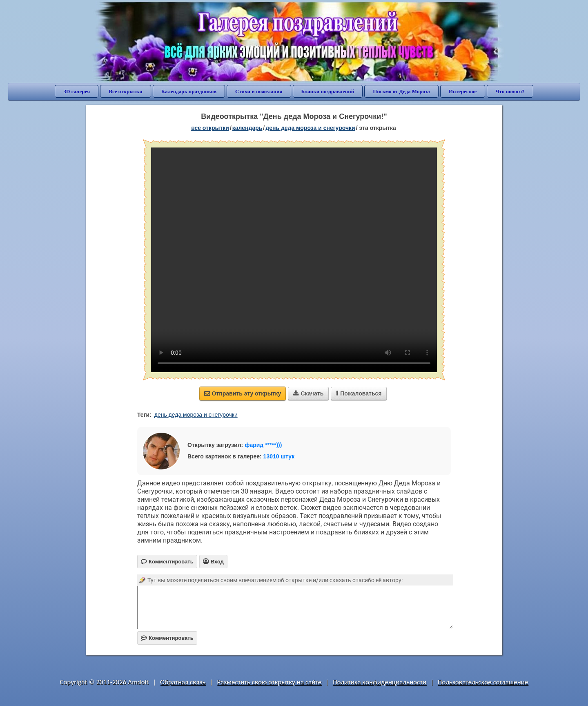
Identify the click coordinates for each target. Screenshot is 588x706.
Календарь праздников (189, 91)
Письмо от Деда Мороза (401, 91)
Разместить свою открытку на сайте (269, 682)
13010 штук (279, 456)
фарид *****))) (263, 445)
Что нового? (510, 91)
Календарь (247, 128)
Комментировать (167, 638)
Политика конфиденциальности (380, 682)
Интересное (463, 91)
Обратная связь (183, 682)
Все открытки (126, 91)
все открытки (210, 128)
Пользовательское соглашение (483, 682)
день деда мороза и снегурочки (196, 415)
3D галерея (77, 91)
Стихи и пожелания (259, 91)
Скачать (308, 393)
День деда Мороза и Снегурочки (310, 128)
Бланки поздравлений (328, 91)
